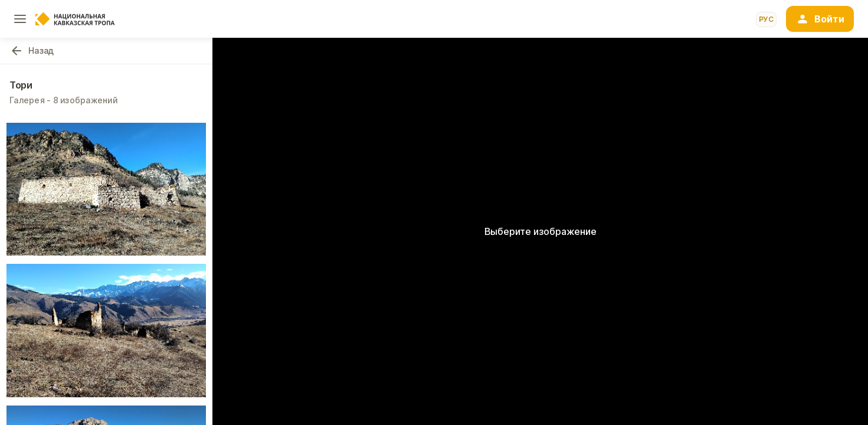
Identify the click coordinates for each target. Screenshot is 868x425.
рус (766, 19)
